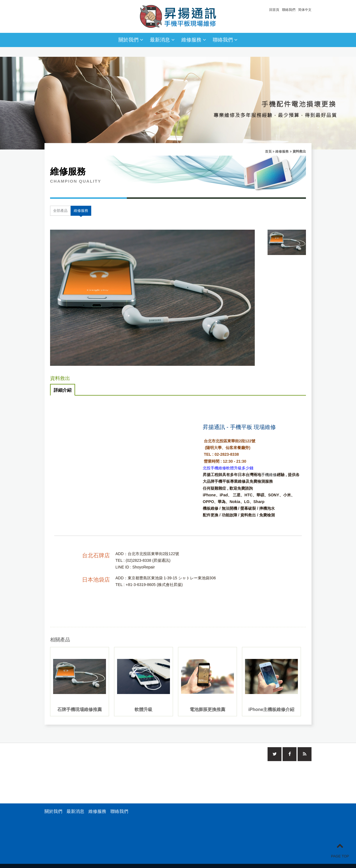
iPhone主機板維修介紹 (271, 709)
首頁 (268, 151)
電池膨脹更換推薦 (207, 709)
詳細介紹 (63, 390)
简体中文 (305, 10)
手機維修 (269, 475)
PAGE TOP (340, 850)
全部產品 (60, 211)
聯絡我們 (289, 10)
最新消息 (162, 40)
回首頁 (274, 10)
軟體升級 (144, 709)
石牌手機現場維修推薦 (80, 709)
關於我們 (131, 40)
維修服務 (194, 40)
